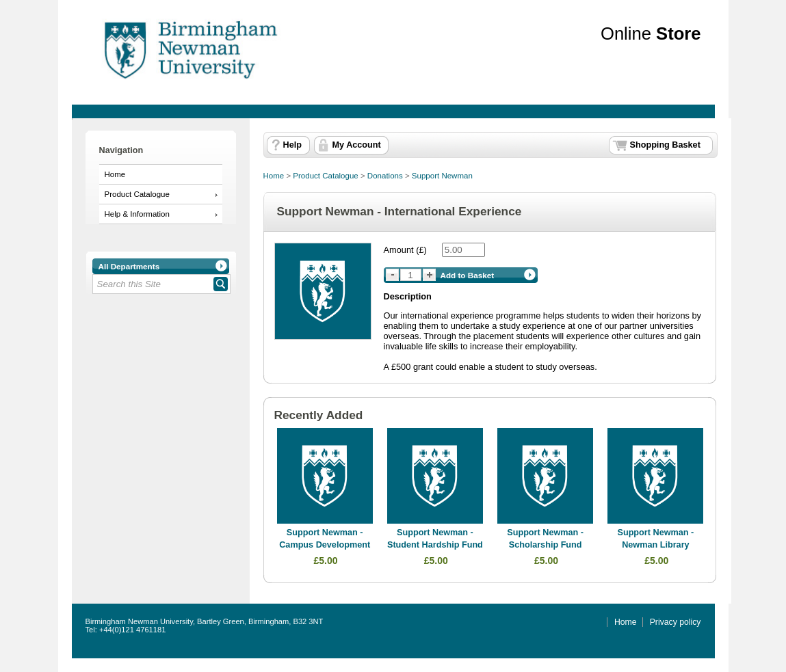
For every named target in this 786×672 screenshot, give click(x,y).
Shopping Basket (665, 145)
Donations (385, 176)
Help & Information (137, 214)
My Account (357, 145)
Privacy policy (676, 622)
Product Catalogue (137, 194)
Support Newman (442, 176)
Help (292, 145)
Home (115, 174)
